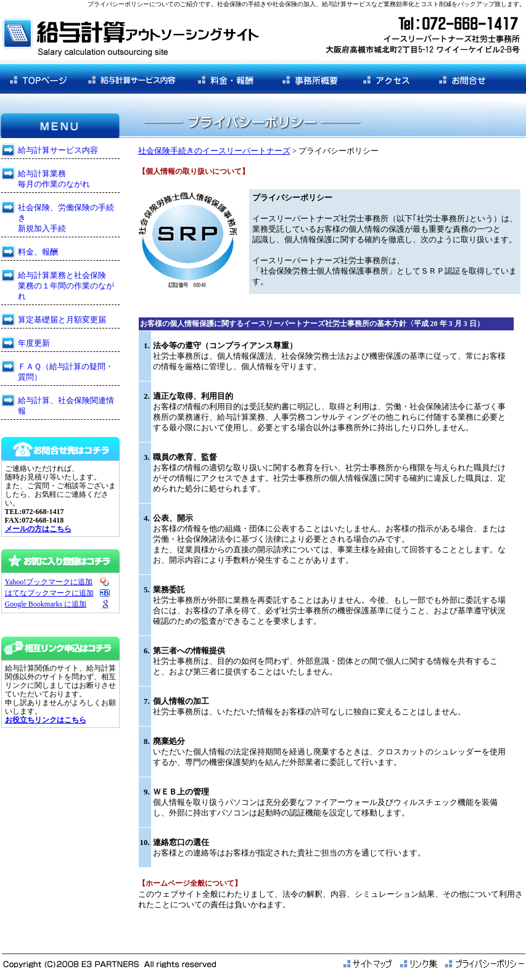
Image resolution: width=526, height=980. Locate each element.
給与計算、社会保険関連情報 (66, 406)
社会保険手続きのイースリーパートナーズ (214, 151)
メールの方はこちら (38, 529)
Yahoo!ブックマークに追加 (49, 582)
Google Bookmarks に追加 (46, 604)
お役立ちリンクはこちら (46, 720)
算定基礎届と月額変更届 (62, 320)
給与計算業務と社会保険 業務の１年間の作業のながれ (66, 286)
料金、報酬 (38, 252)
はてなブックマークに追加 (49, 593)
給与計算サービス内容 (58, 150)
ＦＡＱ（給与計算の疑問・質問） (66, 372)
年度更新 (34, 343)
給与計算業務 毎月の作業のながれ (54, 179)
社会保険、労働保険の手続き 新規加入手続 (66, 218)
